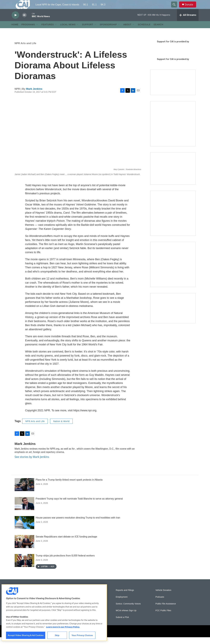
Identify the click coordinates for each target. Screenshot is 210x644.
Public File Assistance (166, 611)
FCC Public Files (163, 617)
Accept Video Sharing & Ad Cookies (26, 635)
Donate (191, 8)
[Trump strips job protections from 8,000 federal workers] (24, 567)
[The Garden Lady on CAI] (173, 130)
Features (48, 31)
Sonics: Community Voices (128, 611)
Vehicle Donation (163, 597)
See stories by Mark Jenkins (32, 464)
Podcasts (160, 604)
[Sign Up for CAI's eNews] (173, 220)
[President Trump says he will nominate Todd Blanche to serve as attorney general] (24, 510)
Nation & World (61, 428)
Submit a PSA (122, 624)
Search (158, 31)
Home (15, 31)
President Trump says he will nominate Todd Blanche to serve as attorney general (79, 505)
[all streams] (188, 22)
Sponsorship (108, 31)
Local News (68, 31)
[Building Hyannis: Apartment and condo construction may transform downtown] (173, 315)
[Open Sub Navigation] (37, 31)
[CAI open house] (173, 175)
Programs (28, 31)
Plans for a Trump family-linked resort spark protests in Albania (69, 486)
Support (88, 31)
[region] (54, 613)
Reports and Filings (125, 597)
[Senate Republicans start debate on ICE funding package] (24, 548)
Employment (122, 604)
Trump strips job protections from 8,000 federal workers (65, 562)
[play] (15, 22)
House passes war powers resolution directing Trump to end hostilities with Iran (78, 524)
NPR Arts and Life (25, 50)
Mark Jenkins (34, 96)
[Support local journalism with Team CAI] (173, 89)
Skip (57, 635)
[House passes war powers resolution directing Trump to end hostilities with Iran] (24, 529)
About (127, 31)
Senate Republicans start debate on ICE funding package (66, 543)
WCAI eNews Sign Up (126, 617)
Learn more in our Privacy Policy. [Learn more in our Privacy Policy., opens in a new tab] (63, 627)
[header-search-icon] (176, 8)
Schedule (144, 31)
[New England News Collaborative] (173, 271)
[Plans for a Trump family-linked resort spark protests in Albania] (24, 491)
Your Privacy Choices (82, 635)
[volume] (24, 22)
